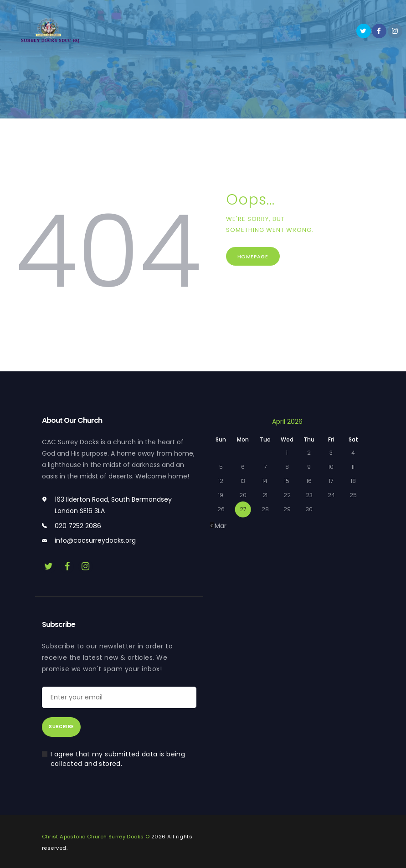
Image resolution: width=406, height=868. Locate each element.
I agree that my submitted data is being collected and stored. (119, 759)
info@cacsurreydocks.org (95, 540)
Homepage (256, 257)
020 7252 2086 (78, 526)
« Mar (218, 526)
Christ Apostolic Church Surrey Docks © (97, 837)
